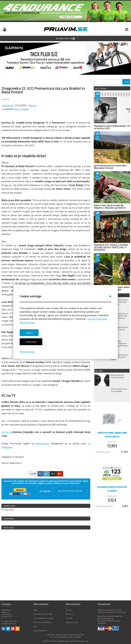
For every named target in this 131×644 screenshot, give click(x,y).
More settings (27, 352)
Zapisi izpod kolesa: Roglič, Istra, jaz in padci (119, 357)
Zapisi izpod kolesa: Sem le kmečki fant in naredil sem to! (119, 316)
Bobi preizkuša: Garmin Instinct (117, 376)
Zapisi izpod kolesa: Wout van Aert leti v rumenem (119, 302)
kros (16, 109)
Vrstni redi (7, 432)
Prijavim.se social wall (43, 614)
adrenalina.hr (42, 443)
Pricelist (69, 618)
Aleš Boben (8, 105)
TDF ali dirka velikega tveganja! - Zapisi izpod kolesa (119, 343)
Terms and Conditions (43, 622)
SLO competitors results (44, 618)
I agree (29, 333)
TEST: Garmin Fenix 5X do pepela (119, 390)
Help (35, 610)
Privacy (69, 610)
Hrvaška (24, 109)
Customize (31, 342)
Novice (33, 105)
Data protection (40, 631)
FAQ (35, 626)
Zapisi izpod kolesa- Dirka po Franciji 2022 (119, 330)
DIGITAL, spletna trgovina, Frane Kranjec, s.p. (69, 641)
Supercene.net (72, 622)
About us (69, 614)
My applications (65, 38)
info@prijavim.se (9, 624)
